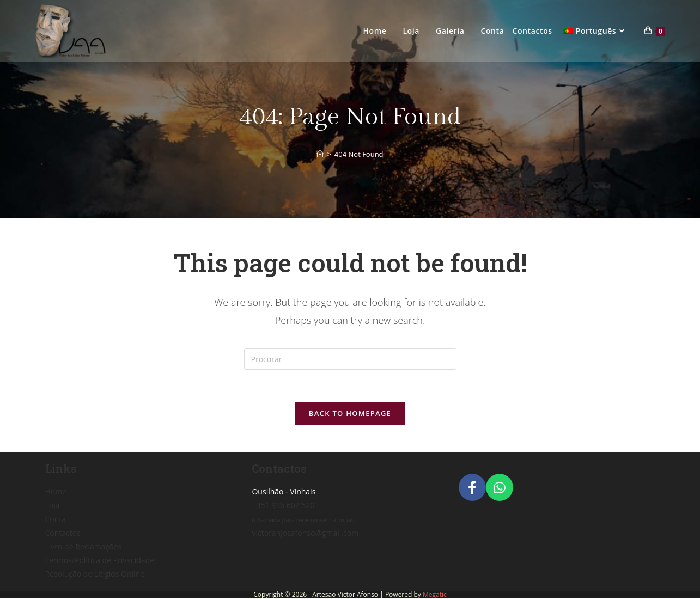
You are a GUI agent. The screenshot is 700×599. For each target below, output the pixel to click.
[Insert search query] (350, 359)
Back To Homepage (350, 413)
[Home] (320, 154)
